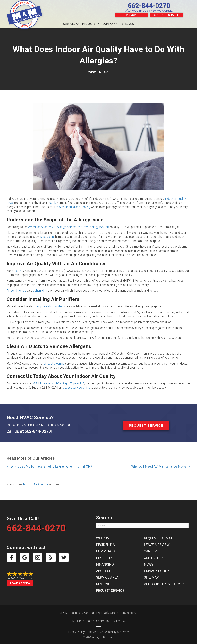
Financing (131, 15)
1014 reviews (25, 578)
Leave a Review (20, 583)
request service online (76, 387)
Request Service (110, 591)
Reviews (103, 584)
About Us (104, 571)
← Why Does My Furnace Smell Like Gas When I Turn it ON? (49, 466)
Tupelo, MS (77, 383)
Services (69, 24)
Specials (128, 24)
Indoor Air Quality (35, 484)
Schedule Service (166, 15)
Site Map (151, 577)
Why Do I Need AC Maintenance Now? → (161, 466)
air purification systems (51, 306)
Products (89, 24)
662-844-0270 (149, 6)
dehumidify (40, 291)
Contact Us (154, 558)
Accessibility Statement (165, 584)
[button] (77, 24)
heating (19, 271)
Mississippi (47, 237)
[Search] (142, 526)
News (149, 564)
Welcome (104, 538)
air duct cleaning (54, 363)
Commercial (107, 551)
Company (109, 24)
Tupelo (52, 203)
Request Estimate (159, 538)
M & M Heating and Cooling (73, 207)
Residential (106, 545)
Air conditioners (16, 291)
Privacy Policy (157, 571)
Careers (151, 551)
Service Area (107, 577)
